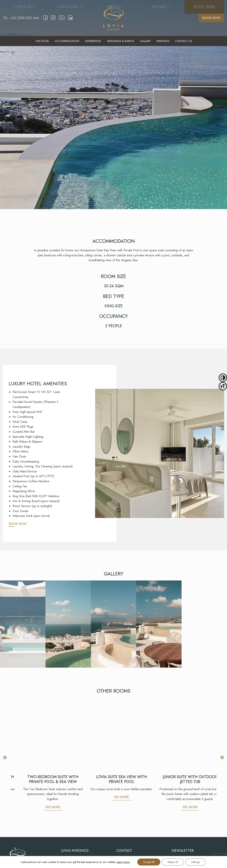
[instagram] (53, 20)
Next (222, 758)
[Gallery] (23, 624)
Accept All (149, 862)
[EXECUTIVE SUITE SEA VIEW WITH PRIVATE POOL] (45, 733)
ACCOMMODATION (67, 41)
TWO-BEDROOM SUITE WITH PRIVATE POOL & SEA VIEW (114, 779)
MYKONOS (163, 41)
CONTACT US (184, 41)
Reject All (173, 862)
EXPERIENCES (93, 41)
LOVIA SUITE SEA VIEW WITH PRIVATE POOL (182, 779)
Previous (5, 758)
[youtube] (62, 21)
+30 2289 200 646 (24, 18)
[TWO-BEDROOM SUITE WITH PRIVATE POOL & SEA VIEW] (114, 733)
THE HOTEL (42, 41)
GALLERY (145, 41)
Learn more (123, 862)
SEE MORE (45, 797)
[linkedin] (70, 20)
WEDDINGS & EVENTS (121, 41)
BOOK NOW (211, 18)
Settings (195, 862)
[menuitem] (42, 41)
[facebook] (45, 20)
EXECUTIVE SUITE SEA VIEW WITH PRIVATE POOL (45, 779)
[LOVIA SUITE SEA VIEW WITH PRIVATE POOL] (182, 733)
